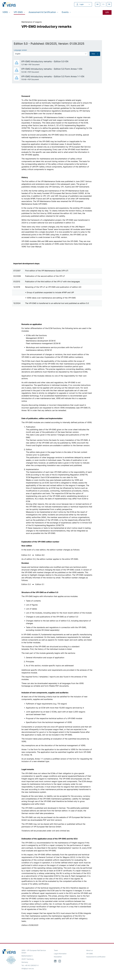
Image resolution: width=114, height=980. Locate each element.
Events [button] (66, 12)
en (104, 4)
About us (90, 950)
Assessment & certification (96, 957)
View (95, 54)
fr (110, 4)
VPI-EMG (90, 954)
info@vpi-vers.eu (28, 969)
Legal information (60, 954)
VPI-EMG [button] (19, 12)
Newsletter (58, 957)
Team (56, 950)
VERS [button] (6, 12)
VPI (107, 12)
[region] (57, 284)
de (98, 4)
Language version (20, 50)
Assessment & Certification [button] (43, 12)
